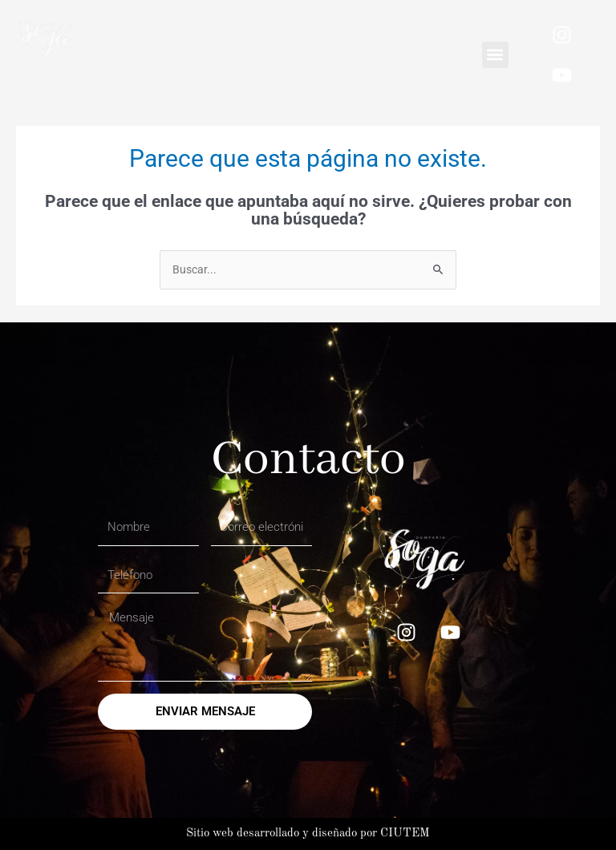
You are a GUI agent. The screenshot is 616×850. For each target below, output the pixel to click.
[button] (495, 55)
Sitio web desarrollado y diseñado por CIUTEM (308, 834)
